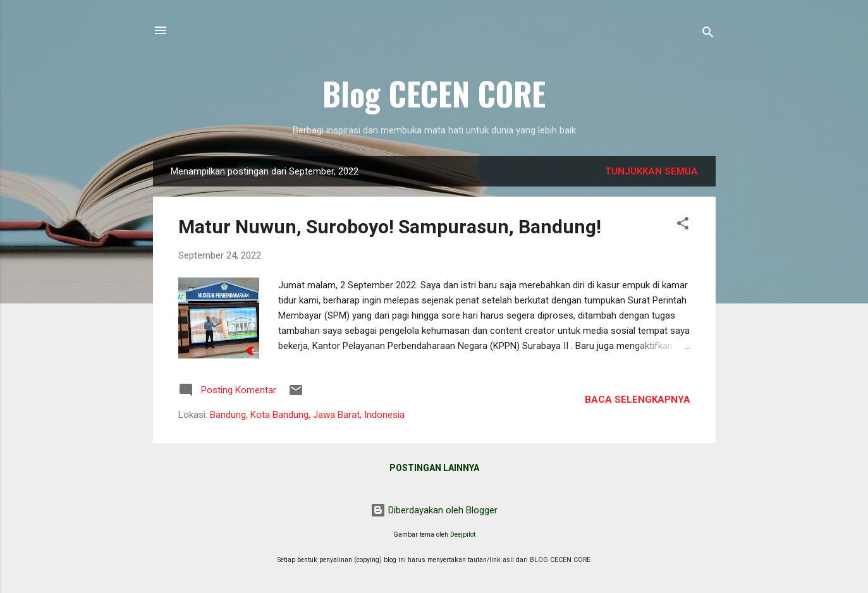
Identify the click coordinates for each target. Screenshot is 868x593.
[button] (683, 225)
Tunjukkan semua (651, 171)
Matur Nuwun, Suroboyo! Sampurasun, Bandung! (390, 227)
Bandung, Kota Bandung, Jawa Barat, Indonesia (307, 415)
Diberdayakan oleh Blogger (434, 510)
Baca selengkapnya (638, 400)
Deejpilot (463, 535)
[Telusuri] (708, 34)
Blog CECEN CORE (434, 93)
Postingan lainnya (434, 468)
